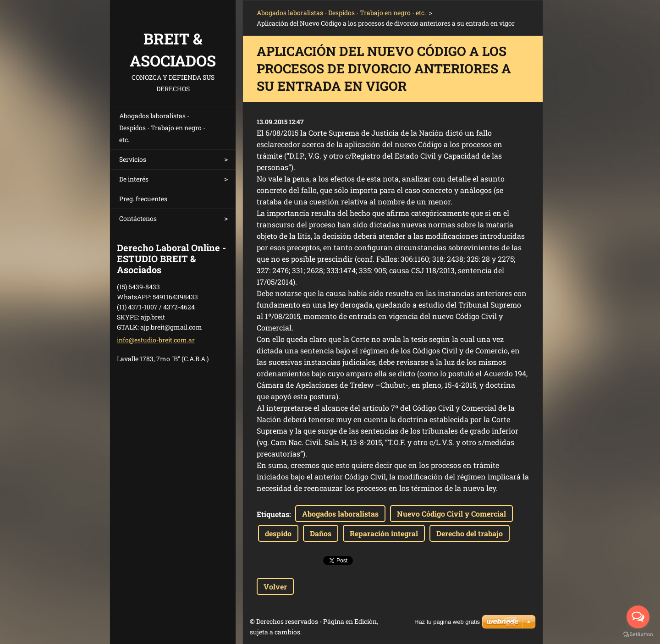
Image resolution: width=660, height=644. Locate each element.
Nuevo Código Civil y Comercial (451, 514)
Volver (275, 586)
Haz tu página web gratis (447, 622)
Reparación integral (384, 533)
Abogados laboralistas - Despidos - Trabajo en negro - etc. (162, 128)
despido (278, 533)
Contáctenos (138, 218)
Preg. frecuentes (143, 199)
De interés (134, 179)
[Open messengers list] (638, 617)
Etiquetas (273, 514)
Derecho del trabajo (470, 533)
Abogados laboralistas (340, 514)
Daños (321, 533)
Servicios (133, 159)
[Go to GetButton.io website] (638, 635)
